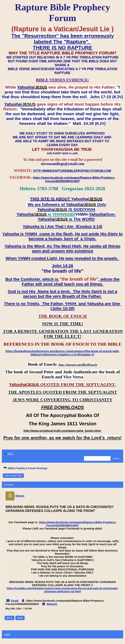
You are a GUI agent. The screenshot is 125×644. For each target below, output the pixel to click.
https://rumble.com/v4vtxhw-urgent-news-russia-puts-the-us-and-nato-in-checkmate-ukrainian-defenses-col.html (62, 590)
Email (15, 601)
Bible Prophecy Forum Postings (25, 468)
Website (52, 604)
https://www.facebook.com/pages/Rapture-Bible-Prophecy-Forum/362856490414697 (78, 524)
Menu (8, 454)
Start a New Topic (13, 476)
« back (7, 634)
